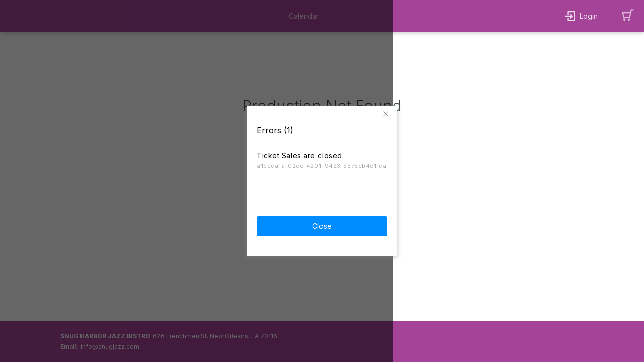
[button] (387, 113)
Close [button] (322, 225)
